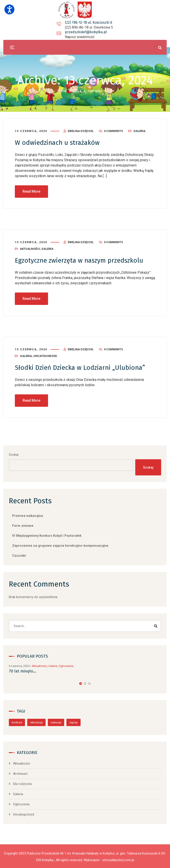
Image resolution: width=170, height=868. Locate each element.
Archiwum (20, 773)
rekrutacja (36, 722)
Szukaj (14, 454)
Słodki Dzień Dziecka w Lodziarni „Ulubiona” (82, 367)
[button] (81, 683)
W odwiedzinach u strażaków (58, 142)
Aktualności (30, 248)
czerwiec (95, 91)
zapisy (73, 722)
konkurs (17, 722)
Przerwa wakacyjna (28, 515)
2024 (77, 91)
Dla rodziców (22, 783)
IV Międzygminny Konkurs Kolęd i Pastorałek (47, 535)
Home (62, 91)
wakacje (56, 722)
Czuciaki (19, 555)
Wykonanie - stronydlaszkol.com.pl (109, 859)
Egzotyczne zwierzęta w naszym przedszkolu (82, 260)
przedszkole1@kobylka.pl (89, 27)
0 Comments (113, 131)
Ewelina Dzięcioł (81, 131)
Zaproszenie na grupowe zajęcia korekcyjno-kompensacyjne (60, 545)
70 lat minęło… (22, 670)
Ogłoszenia (66, 665)
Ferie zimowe (23, 525)
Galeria (139, 131)
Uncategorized (45, 355)
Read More (31, 191)
